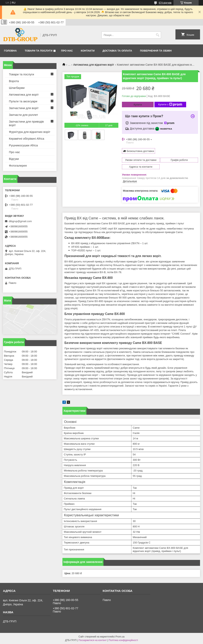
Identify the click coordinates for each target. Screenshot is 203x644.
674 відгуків (165, 3)
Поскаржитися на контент (93, 640)
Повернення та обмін (156, 51)
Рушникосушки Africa (23, 145)
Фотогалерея (18, 166)
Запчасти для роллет (23, 115)
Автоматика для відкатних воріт (94, 65)
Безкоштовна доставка (140, 151)
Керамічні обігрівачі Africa (27, 139)
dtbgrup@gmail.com (20, 221)
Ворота (14, 81)
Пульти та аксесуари (23, 101)
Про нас (67, 51)
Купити (138, 105)
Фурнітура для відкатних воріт (30, 132)
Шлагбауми (17, 88)
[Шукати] (158, 35)
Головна (10, 51)
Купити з (170, 105)
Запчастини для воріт (24, 108)
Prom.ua (120, 637)
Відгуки (14, 159)
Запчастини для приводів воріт (26, 123)
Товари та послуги (38, 51)
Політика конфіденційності (123, 640)
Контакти (88, 51)
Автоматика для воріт (24, 95)
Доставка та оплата (117, 51)
